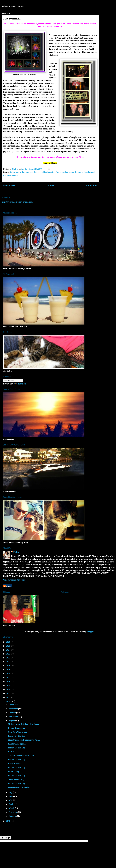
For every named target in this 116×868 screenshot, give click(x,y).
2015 (8, 685)
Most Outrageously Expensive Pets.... (24, 740)
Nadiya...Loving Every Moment (13, 6)
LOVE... (12, 752)
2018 (8, 674)
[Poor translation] (7, 838)
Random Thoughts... (17, 744)
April (11, 804)
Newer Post (9, 185)
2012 (8, 697)
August (12, 721)
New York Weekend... (17, 732)
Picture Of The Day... (17, 768)
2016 (8, 681)
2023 (8, 654)
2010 (8, 821)
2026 (8, 642)
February (13, 812)
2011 (8, 701)
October (12, 713)
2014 (8, 689)
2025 (8, 646)
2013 (8, 693)
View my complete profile (14, 580)
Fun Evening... (14, 771)
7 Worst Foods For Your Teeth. (21, 756)
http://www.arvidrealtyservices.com (17, 202)
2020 (8, 666)
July (11, 792)
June (11, 796)
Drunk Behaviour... (16, 728)
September (14, 717)
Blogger (90, 631)
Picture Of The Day (17, 736)
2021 (8, 662)
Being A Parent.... (16, 764)
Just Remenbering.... (17, 779)
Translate (20, 384)
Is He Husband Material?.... (20, 787)
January (13, 816)
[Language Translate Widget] (13, 381)
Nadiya (16, 552)
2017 (8, 678)
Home (51, 185)
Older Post (92, 185)
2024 (8, 650)
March (12, 808)
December (13, 705)
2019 (8, 670)
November (13, 709)
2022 (8, 658)
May (11, 800)
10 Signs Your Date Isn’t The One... (23, 724)
